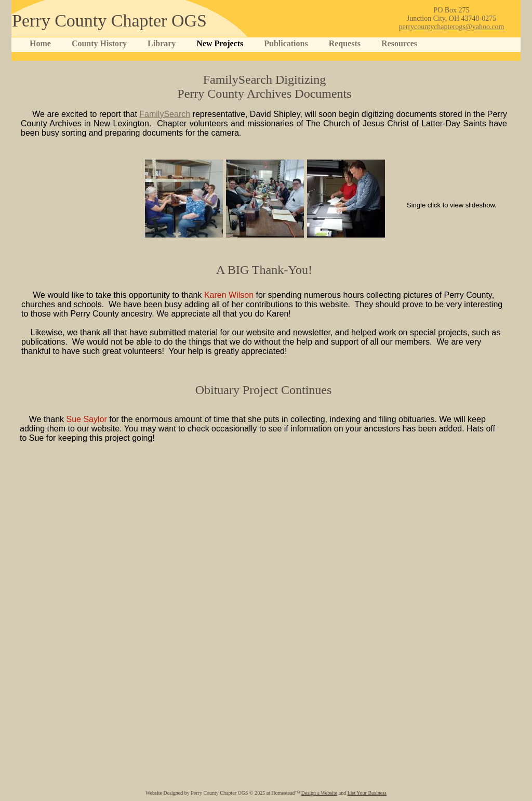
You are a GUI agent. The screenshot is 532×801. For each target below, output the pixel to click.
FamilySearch (165, 114)
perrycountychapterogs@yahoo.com (452, 27)
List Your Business (367, 793)
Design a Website (320, 793)
